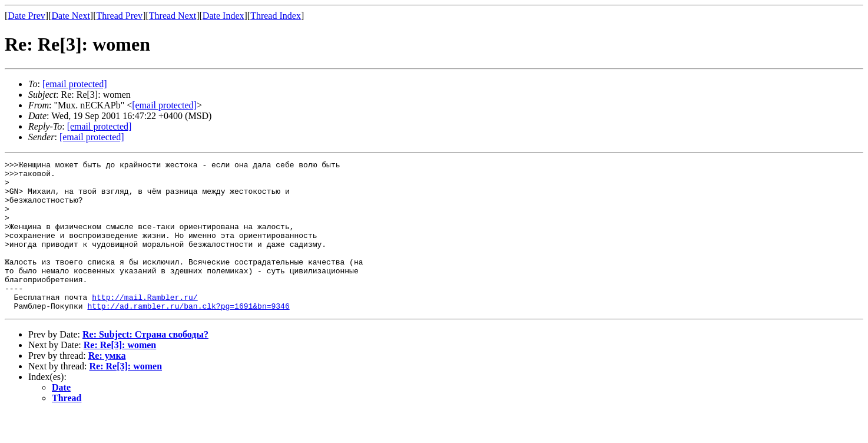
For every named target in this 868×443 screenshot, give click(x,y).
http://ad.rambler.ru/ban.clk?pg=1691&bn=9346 (188, 336)
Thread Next (173, 16)
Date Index (223, 16)
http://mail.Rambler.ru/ (145, 325)
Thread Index (276, 16)
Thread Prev (119, 16)
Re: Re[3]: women (120, 375)
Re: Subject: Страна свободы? (145, 364)
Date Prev (26, 16)
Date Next (71, 16)
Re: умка (107, 386)
